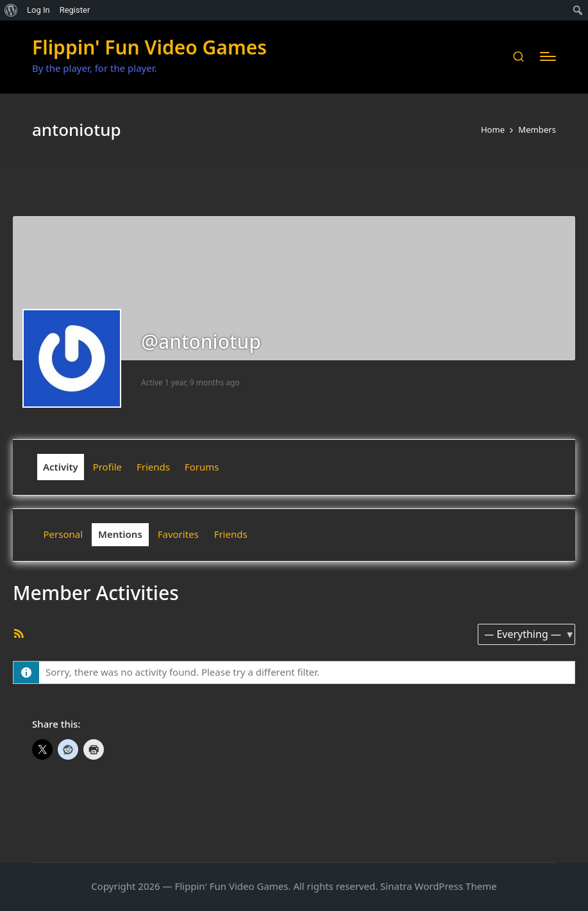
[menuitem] (11, 10)
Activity (61, 467)
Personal (63, 534)
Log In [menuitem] (38, 10)
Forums (202, 467)
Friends (153, 467)
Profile (107, 467)
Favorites (178, 534)
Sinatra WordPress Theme (439, 886)
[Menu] (548, 56)
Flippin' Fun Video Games (149, 47)
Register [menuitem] (75, 10)
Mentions (120, 534)
